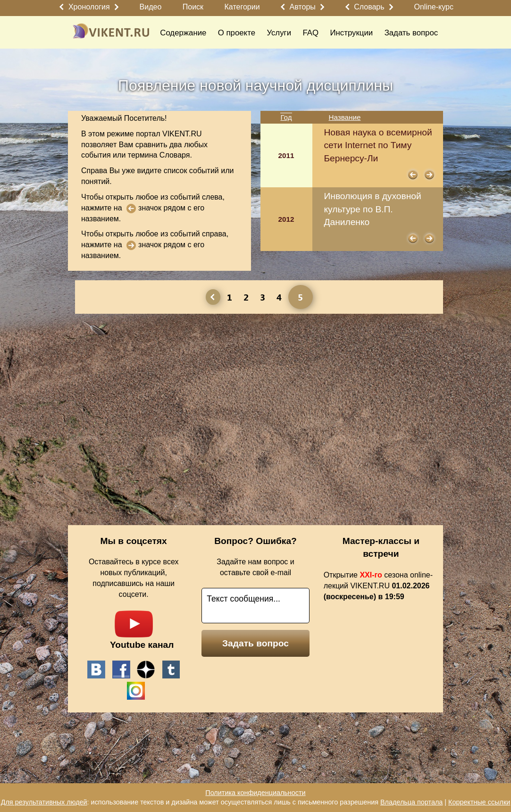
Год (286, 117)
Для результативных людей (44, 802)
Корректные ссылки (479, 802)
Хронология (89, 7)
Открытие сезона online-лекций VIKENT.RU (378, 586)
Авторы (303, 7)
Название (345, 117)
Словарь (369, 7)
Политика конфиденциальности (255, 793)
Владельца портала (411, 802)
